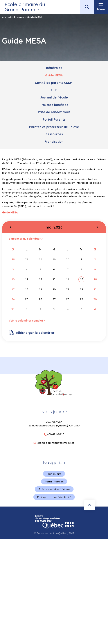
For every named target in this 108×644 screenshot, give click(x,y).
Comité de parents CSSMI (54, 83)
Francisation (54, 142)
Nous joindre (54, 412)
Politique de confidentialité (54, 497)
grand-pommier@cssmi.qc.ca (56, 443)
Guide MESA (54, 75)
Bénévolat (54, 68)
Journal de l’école (54, 97)
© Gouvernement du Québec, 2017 (54, 533)
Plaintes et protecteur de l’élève (54, 127)
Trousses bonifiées (54, 105)
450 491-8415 (56, 434)
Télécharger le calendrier (32, 333)
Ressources (54, 134)
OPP (54, 90)
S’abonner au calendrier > (26, 239)
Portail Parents (54, 119)
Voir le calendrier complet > (27, 321)
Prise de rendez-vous (54, 112)
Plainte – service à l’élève (54, 489)
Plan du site (54, 474)
